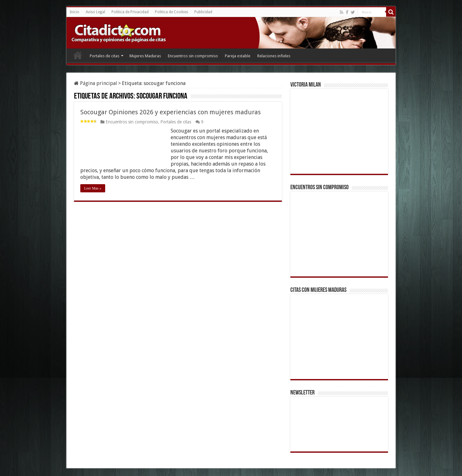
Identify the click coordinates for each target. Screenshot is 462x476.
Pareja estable (238, 56)
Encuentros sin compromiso (193, 56)
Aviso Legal (95, 12)
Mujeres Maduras (145, 56)
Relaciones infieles (274, 56)
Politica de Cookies (171, 12)
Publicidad (203, 12)
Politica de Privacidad (130, 12)
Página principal (96, 83)
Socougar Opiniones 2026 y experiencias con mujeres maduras (171, 112)
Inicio (74, 12)
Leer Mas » (93, 188)
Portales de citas (105, 56)
